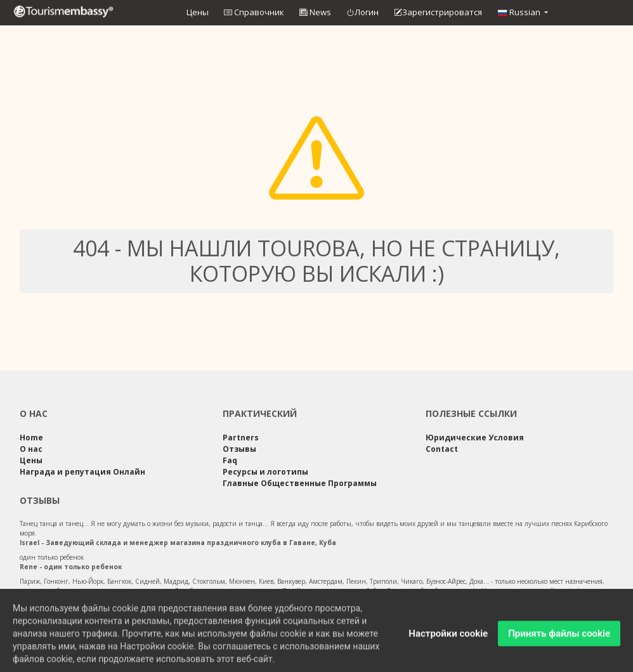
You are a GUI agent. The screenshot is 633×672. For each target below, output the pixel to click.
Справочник (254, 12)
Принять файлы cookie (559, 638)
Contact (442, 449)
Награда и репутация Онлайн (82, 472)
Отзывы (239, 449)
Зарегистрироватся (438, 13)
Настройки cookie (448, 638)
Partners (241, 438)
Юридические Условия (475, 438)
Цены (198, 12)
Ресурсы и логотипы (265, 472)
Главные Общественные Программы (300, 483)
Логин (362, 13)
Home (31, 438)
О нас (31, 449)
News (315, 12)
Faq (230, 460)
